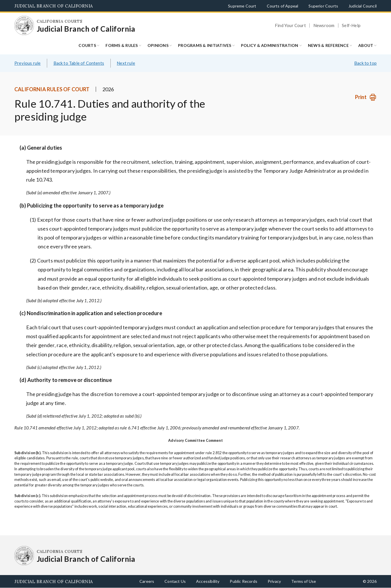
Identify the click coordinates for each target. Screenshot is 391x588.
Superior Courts (323, 6)
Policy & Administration (270, 45)
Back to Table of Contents (79, 63)
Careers (147, 581)
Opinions (158, 45)
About (366, 45)
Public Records (244, 581)
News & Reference (328, 45)
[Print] (366, 97)
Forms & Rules (122, 45)
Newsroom (324, 25)
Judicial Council (363, 6)
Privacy (274, 581)
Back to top (365, 63)
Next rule (126, 63)
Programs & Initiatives (205, 45)
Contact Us (175, 581)
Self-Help (351, 25)
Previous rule (27, 63)
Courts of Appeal (283, 6)
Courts (87, 45)
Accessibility (208, 581)
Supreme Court (242, 6)
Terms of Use (304, 581)
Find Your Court (290, 25)
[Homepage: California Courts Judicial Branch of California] (24, 26)
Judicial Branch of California (54, 6)
